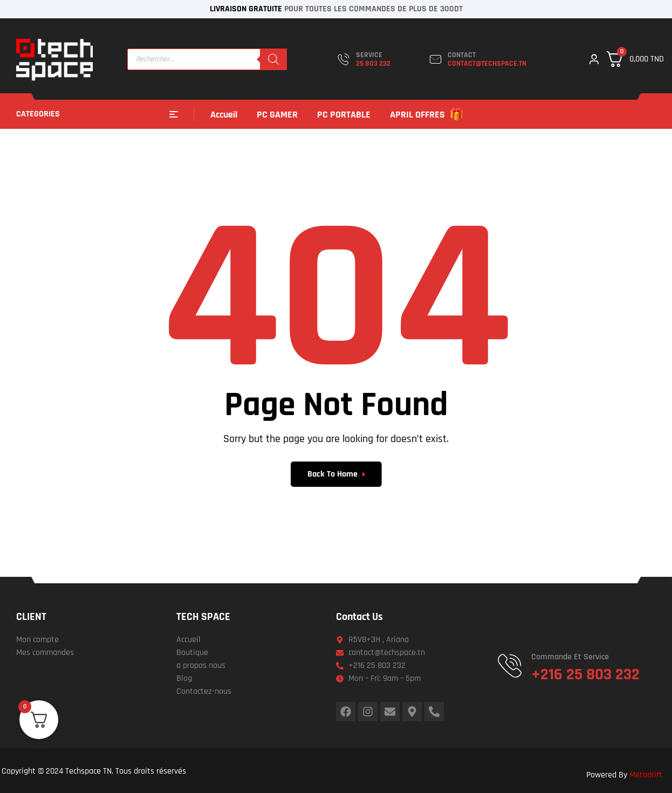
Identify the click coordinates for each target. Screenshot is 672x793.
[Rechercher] (273, 59)
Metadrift (646, 775)
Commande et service (570, 657)
